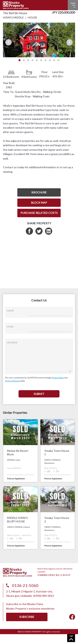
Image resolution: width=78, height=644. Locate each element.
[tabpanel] (39, 40)
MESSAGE (12, 342)
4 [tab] (32, 60)
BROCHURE (39, 192)
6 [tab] (41, 60)
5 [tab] (37, 60)
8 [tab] (50, 60)
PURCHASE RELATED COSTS (39, 213)
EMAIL (10, 327)
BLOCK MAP (39, 203)
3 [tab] (28, 60)
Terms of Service (12, 381)
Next (70, 42)
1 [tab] (19, 60)
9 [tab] (54, 60)
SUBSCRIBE (27, 617)
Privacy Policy (58, 378)
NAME (10, 311)
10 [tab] (58, 60)
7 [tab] (45, 60)
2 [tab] (24, 60)
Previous (8, 42)
